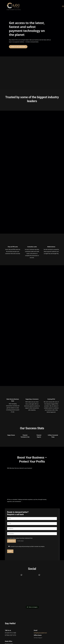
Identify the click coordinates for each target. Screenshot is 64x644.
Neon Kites (57, 642)
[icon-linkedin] (33, 642)
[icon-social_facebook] (31, 642)
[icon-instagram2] (36, 642)
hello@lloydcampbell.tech (40, 612)
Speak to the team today (18, 47)
